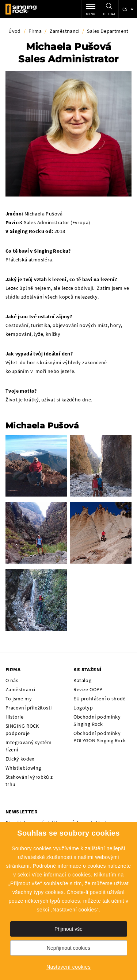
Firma (35, 31)
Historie (14, 717)
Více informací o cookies (61, 875)
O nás (12, 680)
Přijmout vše (68, 929)
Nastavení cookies (68, 967)
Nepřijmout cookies (68, 948)
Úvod (15, 31)
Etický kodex (20, 759)
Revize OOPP (88, 689)
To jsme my (19, 699)
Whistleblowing (23, 768)
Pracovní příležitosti (28, 708)
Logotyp (83, 708)
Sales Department (108, 31)
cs (125, 9)
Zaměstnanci (64, 31)
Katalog (82, 680)
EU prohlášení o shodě (99, 699)
